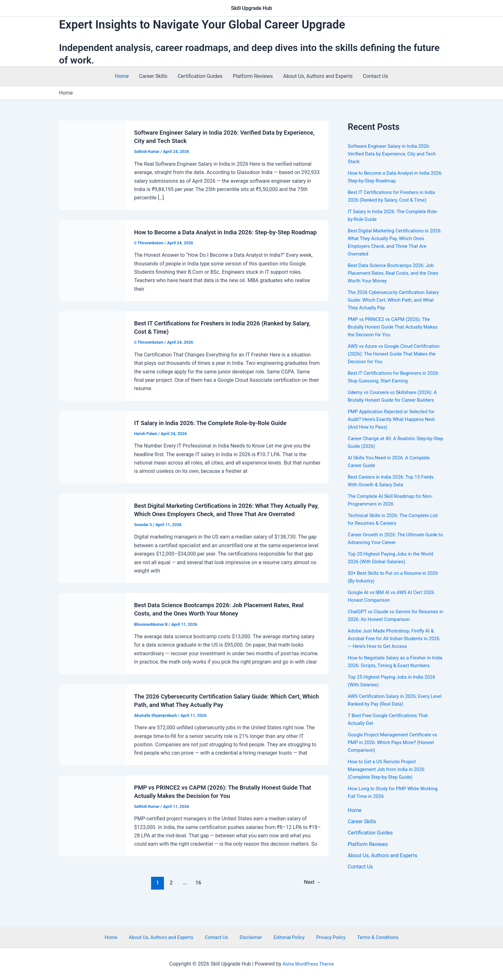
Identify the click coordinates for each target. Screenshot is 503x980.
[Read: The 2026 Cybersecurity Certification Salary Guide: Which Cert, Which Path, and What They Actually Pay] (93, 741)
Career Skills (153, 76)
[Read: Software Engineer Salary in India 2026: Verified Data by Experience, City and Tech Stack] (93, 165)
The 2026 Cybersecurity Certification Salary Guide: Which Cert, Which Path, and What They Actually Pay (395, 300)
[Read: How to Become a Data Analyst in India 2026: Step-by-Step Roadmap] (93, 264)
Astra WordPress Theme (308, 964)
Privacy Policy (323, 937)
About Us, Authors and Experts (318, 76)
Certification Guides (200, 76)
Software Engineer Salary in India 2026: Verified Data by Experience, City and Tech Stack (395, 154)
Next (311, 899)
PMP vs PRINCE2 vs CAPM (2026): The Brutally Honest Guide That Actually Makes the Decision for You (392, 327)
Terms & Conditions (366, 937)
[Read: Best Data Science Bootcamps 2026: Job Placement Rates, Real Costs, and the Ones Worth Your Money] (93, 650)
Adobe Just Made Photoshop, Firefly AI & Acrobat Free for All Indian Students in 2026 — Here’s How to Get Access (394, 638)
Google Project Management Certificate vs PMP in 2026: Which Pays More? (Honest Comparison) (393, 750)
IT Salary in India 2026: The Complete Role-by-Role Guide (216, 431)
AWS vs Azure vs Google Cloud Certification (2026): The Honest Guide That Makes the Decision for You (392, 354)
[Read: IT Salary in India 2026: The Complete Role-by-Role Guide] (93, 455)
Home (122, 76)
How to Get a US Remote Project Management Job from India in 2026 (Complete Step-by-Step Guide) (389, 777)
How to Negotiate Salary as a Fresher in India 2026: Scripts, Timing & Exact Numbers (393, 665)
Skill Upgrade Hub (251, 8)
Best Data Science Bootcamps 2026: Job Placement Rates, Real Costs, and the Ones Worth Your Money (394, 273)
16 (197, 899)
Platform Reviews (253, 76)
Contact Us (375, 76)
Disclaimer (251, 937)
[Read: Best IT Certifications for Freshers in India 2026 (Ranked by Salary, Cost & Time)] (93, 364)
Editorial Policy (285, 937)
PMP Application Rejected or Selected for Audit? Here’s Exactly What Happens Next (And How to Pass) (395, 419)
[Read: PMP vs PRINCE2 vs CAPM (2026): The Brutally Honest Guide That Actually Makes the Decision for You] (93, 832)
